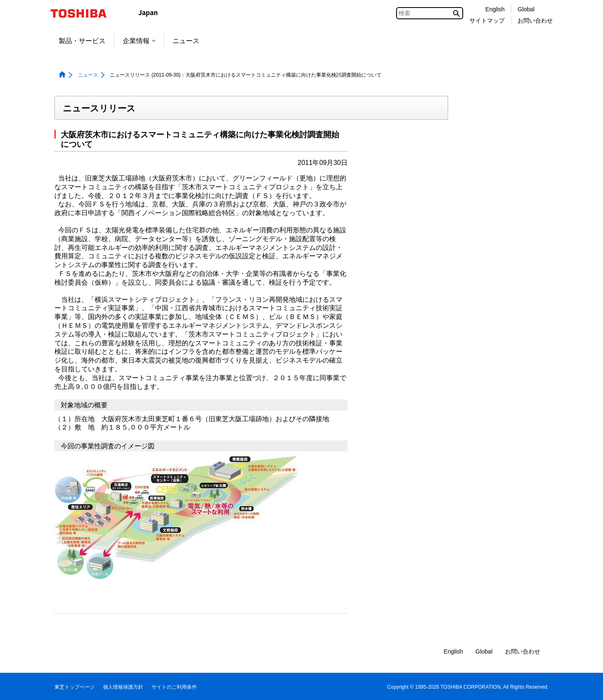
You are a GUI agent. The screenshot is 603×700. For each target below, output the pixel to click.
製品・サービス (82, 41)
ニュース (186, 41)
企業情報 (139, 41)
